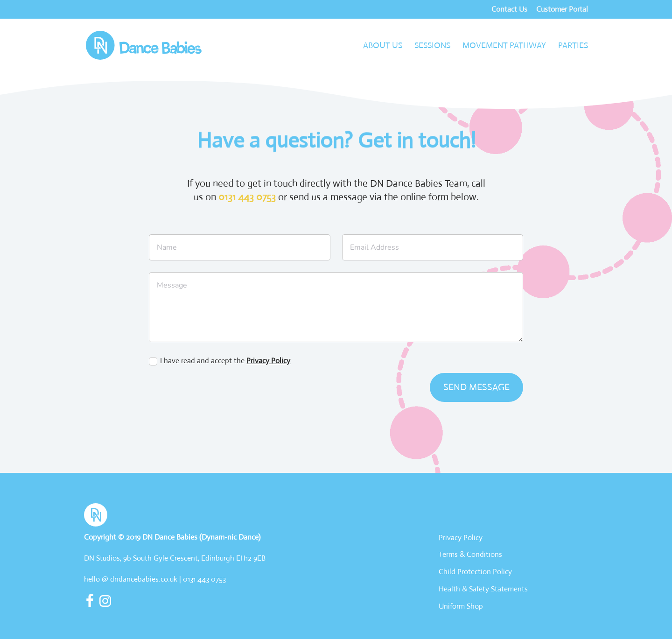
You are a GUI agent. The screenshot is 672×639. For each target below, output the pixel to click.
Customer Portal (562, 10)
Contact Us (509, 10)
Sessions (432, 46)
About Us (383, 46)
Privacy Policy (268, 361)
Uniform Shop (461, 606)
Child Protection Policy (475, 572)
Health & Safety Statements (483, 589)
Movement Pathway (504, 46)
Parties (573, 46)
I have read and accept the (220, 361)
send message (476, 387)
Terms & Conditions (470, 554)
